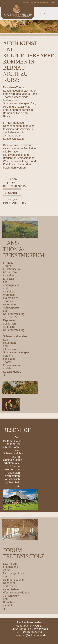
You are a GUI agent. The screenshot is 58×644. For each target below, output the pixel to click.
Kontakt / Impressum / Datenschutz (39, 3)
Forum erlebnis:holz (15, 201)
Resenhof (12, 193)
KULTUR (42, 13)
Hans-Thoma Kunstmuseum (15, 183)
